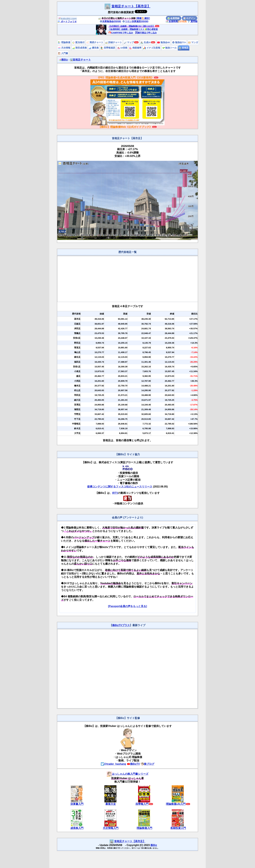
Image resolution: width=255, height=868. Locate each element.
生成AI (145, 42)
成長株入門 (77, 828)
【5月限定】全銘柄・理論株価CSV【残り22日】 (132, 26)
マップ (129, 42)
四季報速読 (108, 48)
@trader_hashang (114, 764)
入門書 (63, 53)
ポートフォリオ (67, 21)
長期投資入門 (178, 828)
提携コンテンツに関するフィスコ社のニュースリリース (120, 487)
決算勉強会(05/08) (110, 21)
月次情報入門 (111, 828)
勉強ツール (169, 48)
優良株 (94, 48)
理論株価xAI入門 (176, 804)
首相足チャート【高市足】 (131, 6)
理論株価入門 (144, 828)
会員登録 (174, 18)
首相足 (184, 48)
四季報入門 (142, 804)
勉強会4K (164, 42)
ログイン (189, 18)
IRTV (115, 493)
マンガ (193, 42)
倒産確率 (135, 48)
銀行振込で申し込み (146, 33)
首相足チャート (81, 60)
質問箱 (192, 21)
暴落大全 (111, 804)
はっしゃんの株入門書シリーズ (127, 774)
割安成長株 (80, 48)
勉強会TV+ (179, 42)
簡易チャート (95, 42)
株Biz (63, 60)
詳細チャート (114, 42)
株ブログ (148, 764)
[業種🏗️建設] (143, 18)
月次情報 (64, 48)
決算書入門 (77, 804)
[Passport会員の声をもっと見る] (127, 606)
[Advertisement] (128, 279)
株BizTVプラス (121, 625)
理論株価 (64, 42)
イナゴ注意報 (152, 48)
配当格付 (78, 42)
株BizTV (133, 764)
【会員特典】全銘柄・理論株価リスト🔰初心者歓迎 (133, 29)
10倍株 (122, 48)
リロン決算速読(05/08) (135, 21)
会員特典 (172, 21)
